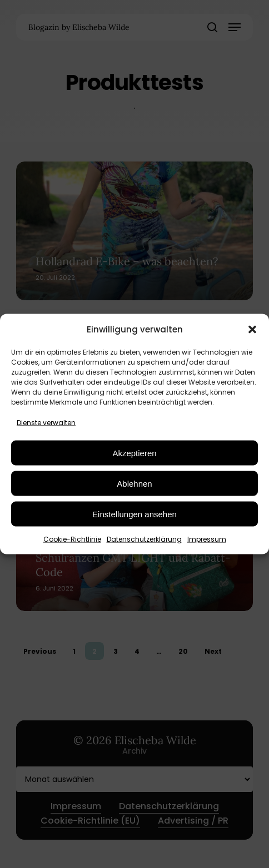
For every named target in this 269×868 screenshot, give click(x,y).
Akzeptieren (134, 453)
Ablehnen (134, 483)
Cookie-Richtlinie (72, 539)
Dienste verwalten (46, 423)
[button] (252, 329)
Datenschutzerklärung (144, 539)
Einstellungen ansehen (134, 514)
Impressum (207, 539)
